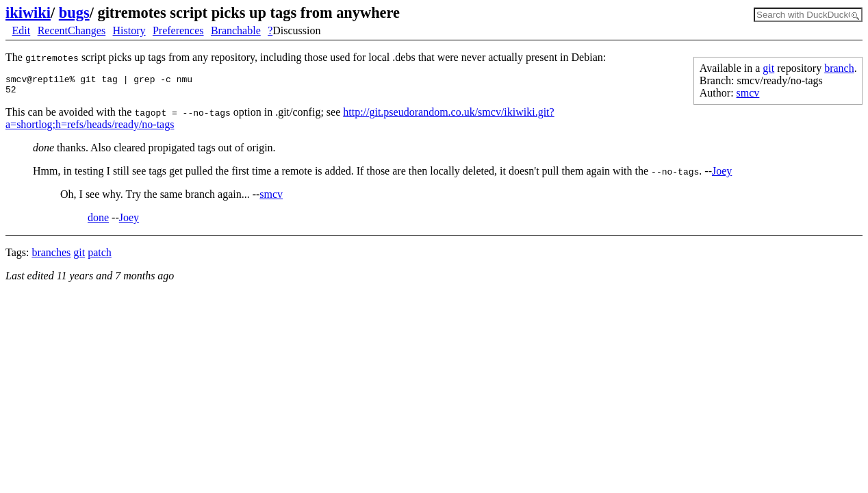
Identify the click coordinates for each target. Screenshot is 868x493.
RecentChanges (72, 30)
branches (51, 244)
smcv (748, 93)
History (129, 30)
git (768, 68)
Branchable (236, 30)
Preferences (178, 30)
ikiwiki (28, 13)
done (98, 209)
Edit (22, 30)
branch (839, 68)
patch (100, 244)
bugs (74, 13)
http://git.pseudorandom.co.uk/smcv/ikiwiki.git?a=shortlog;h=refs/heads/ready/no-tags (533, 116)
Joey (722, 163)
